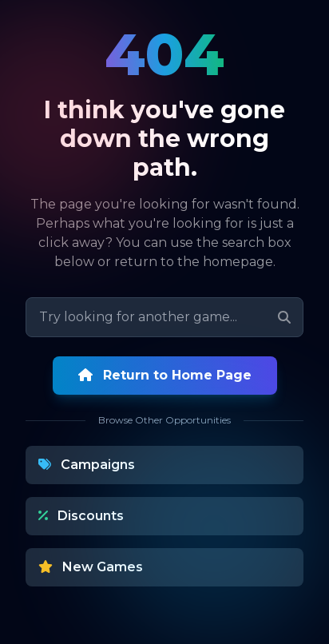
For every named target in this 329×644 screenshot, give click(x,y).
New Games (91, 567)
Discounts (81, 516)
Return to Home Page (165, 375)
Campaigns (87, 465)
